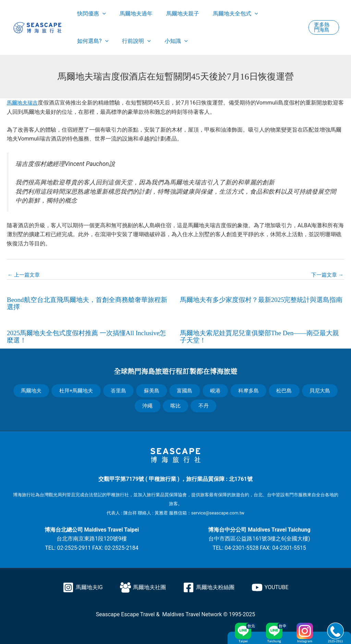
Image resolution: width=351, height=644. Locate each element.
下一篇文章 (326, 275)
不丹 (203, 404)
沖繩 (148, 404)
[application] (101, 14)
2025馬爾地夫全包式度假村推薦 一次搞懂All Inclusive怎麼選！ (87, 336)
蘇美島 (153, 389)
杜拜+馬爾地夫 (78, 389)
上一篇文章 (25, 275)
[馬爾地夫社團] (143, 585)
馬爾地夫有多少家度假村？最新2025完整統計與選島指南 (259, 303)
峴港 (215, 389)
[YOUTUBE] (270, 585)
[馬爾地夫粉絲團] (209, 585)
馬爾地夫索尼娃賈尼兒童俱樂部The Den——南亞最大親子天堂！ (260, 336)
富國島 (185, 389)
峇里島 (120, 389)
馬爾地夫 (33, 389)
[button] (323, 27)
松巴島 (283, 389)
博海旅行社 (24, 492)
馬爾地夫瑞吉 (23, 103)
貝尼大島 (318, 389)
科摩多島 (248, 389)
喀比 (175, 404)
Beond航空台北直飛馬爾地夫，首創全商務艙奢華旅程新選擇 (88, 303)
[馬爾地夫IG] (83, 585)
